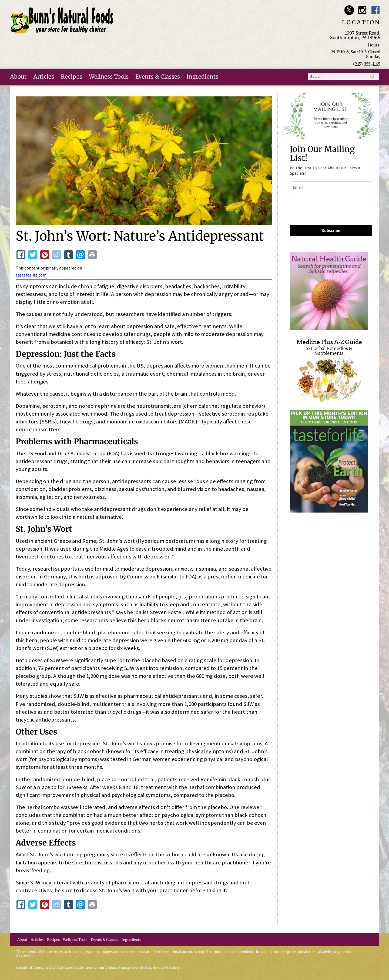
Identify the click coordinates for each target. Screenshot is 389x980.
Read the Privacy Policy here (160, 968)
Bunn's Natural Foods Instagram (362, 10)
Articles (44, 77)
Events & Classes (158, 77)
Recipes (71, 77)
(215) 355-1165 (367, 64)
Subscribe (331, 230)
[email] (331, 187)
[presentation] (331, 209)
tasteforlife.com (31, 275)
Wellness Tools (109, 77)
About (18, 77)
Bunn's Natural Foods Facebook (376, 10)
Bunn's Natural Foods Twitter (349, 10)
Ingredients (202, 77)
